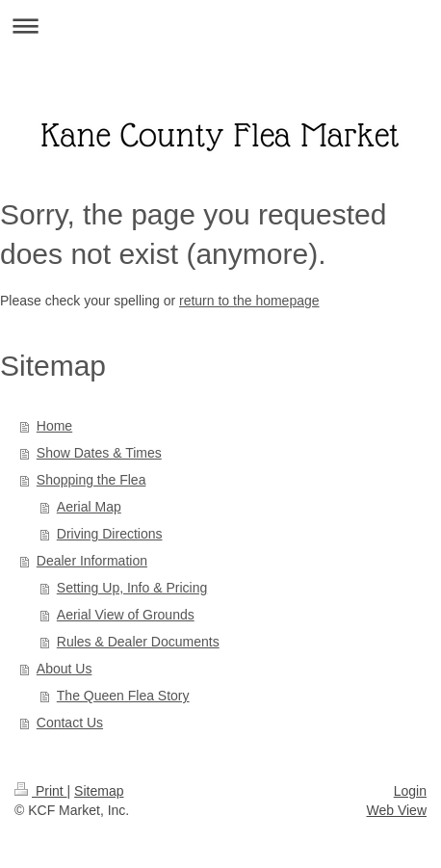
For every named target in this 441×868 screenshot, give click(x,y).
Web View (396, 810)
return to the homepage (249, 301)
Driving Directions (110, 534)
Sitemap (99, 791)
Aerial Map (89, 507)
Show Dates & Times (99, 453)
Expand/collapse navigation (220, 26)
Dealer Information (92, 561)
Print (41, 791)
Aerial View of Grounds (126, 615)
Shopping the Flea (91, 480)
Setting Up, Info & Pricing (132, 588)
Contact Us (70, 723)
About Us (65, 669)
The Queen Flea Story (123, 696)
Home (54, 426)
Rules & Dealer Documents (138, 642)
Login (410, 791)
